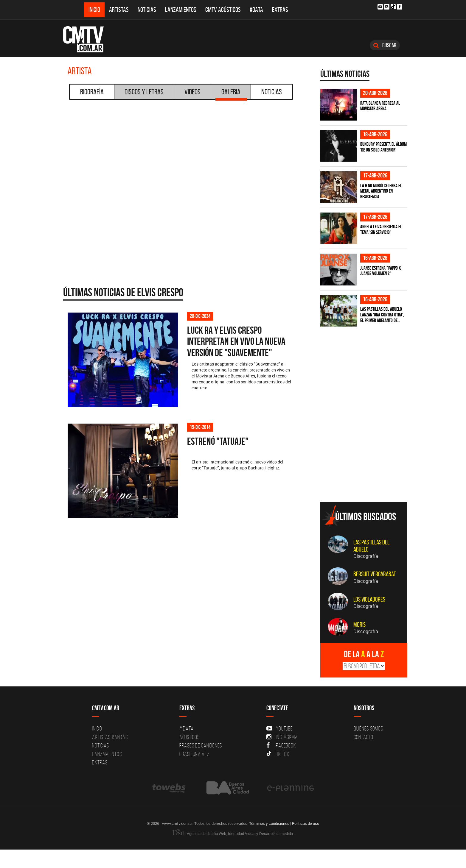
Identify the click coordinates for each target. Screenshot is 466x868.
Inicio (94, 10)
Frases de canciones (201, 745)
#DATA (256, 10)
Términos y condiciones (269, 823)
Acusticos (189, 737)
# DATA (187, 728)
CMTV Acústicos (223, 10)
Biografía (92, 92)
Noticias (147, 10)
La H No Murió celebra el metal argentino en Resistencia (381, 191)
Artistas (119, 10)
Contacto (364, 737)
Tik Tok (278, 754)
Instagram (282, 737)
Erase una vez (195, 754)
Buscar (385, 45)
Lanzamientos (181, 10)
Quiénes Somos (368, 728)
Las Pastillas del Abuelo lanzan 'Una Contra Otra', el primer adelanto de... (382, 314)
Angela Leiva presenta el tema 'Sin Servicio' (381, 229)
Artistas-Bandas (110, 737)
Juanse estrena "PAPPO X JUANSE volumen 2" (380, 271)
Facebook (281, 745)
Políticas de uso (306, 823)
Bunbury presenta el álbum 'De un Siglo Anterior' (383, 147)
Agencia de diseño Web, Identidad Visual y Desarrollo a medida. (233, 833)
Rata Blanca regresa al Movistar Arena (380, 106)
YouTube (279, 728)
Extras (280, 10)
